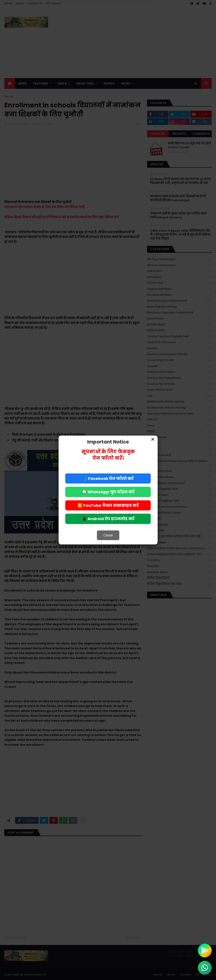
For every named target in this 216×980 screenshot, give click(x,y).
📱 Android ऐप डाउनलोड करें (108, 519)
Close (108, 535)
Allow (130, 18)
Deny (86, 18)
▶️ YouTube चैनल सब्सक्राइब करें (108, 505)
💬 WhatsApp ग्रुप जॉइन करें (108, 492)
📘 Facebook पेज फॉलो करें (108, 478)
